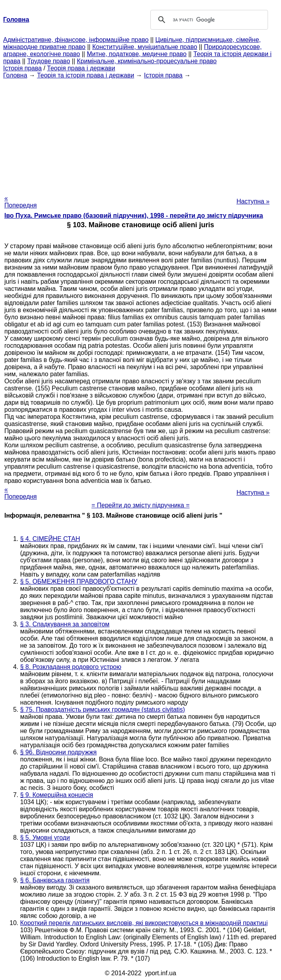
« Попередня (21, 202)
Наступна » (253, 201)
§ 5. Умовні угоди (45, 838)
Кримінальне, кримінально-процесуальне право (147, 61)
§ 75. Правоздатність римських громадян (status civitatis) (103, 710)
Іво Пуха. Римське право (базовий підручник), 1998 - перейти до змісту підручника (134, 216)
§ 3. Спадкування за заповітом (65, 624)
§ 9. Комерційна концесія (57, 795)
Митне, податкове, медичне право (137, 54)
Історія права (22, 68)
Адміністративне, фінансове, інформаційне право (76, 40)
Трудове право (49, 61)
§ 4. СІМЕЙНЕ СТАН (50, 539)
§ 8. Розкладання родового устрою (71, 667)
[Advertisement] (140, 134)
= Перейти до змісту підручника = (141, 505)
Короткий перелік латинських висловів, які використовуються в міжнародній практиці (144, 923)
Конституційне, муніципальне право (145, 47)
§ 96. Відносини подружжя (58, 752)
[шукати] (208, 20)
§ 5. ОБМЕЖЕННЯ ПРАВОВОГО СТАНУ (79, 581)
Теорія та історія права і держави (86, 75)
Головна (15, 75)
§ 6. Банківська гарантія (55, 880)
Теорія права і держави (81, 68)
